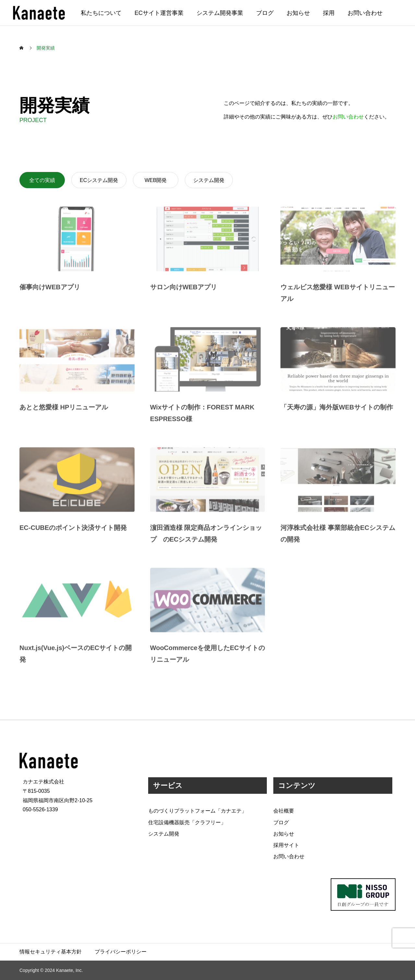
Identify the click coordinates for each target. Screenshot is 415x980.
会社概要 (284, 811)
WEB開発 (156, 180)
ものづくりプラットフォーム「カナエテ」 (197, 811)
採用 (329, 13)
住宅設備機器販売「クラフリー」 (187, 822)
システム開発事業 (220, 13)
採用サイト (286, 845)
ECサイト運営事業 (159, 13)
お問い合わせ (365, 13)
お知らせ (298, 13)
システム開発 (209, 180)
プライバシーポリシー (121, 952)
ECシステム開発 (99, 180)
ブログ (265, 13)
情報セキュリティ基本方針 (51, 952)
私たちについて (101, 13)
